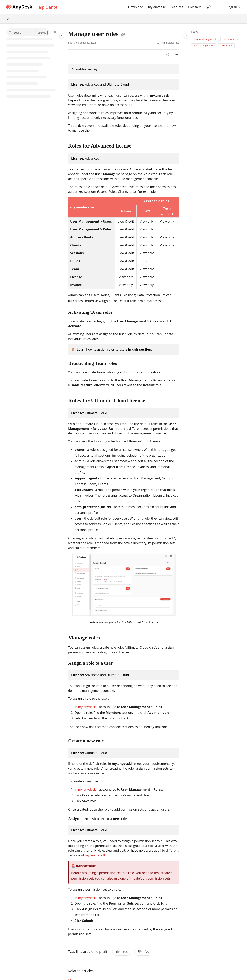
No (143, 952)
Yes (122, 952)
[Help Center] (47, 7)
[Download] (136, 7)
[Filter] (55, 32)
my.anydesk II (88, 707)
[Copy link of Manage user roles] (123, 35)
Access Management (205, 39)
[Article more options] (176, 54)
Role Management (204, 46)
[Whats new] (209, 7)
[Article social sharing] (167, 54)
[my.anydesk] (157, 7)
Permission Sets (232, 39)
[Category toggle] (62, 36)
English (229, 7)
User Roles (226, 46)
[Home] (7, 19)
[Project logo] (19, 7)
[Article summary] (124, 69)
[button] (28, 32)
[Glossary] (194, 7)
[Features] (177, 7)
